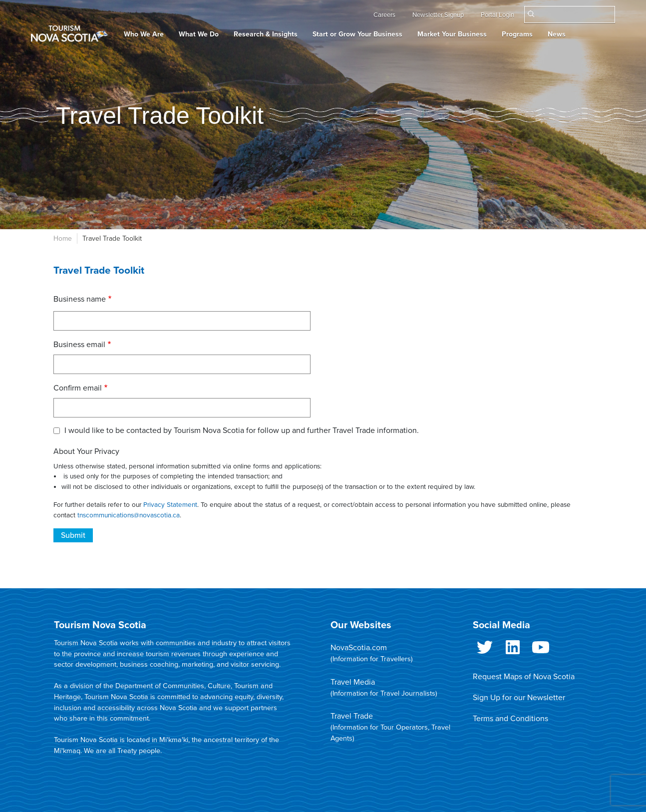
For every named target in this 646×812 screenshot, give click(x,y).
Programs (517, 34)
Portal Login (497, 15)
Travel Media (353, 682)
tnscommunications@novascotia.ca (129, 515)
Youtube (541, 649)
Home (63, 238)
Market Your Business (452, 34)
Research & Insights (266, 34)
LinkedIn (513, 649)
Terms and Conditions (510, 719)
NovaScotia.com (359, 648)
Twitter (485, 649)
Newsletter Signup (438, 15)
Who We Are (144, 34)
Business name (80, 299)
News (557, 34)
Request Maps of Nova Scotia (524, 677)
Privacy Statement (170, 505)
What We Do (199, 34)
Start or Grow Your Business (357, 34)
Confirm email (78, 388)
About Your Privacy (86, 451)
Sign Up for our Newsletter (519, 698)
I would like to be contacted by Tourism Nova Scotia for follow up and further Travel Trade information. (242, 430)
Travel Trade (352, 716)
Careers (384, 15)
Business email (79, 345)
